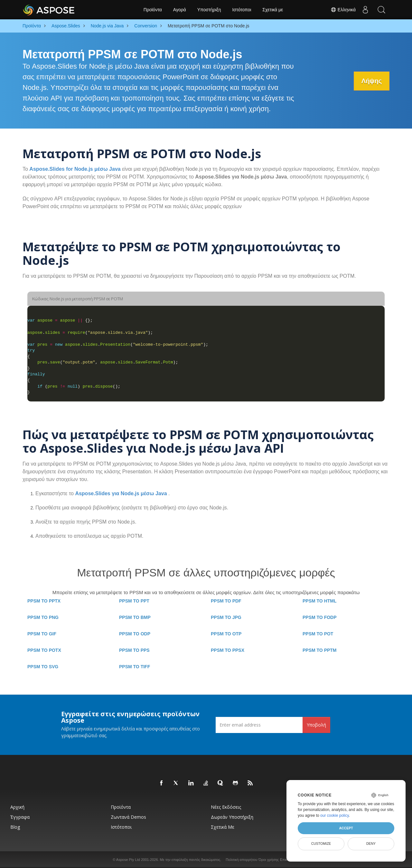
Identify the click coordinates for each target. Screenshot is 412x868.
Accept (346, 828)
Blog (15, 827)
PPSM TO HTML (320, 601)
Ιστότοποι (242, 10)
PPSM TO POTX (44, 650)
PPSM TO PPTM (320, 650)
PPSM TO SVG (43, 667)
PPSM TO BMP (135, 617)
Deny (371, 844)
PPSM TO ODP (135, 634)
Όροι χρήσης (269, 860)
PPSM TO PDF (226, 601)
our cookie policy (335, 815)
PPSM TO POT (318, 634)
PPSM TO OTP (226, 634)
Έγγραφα (20, 817)
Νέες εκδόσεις (226, 807)
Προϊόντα (153, 10)
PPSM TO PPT (134, 601)
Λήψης (371, 81)
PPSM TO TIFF (135, 667)
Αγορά (180, 10)
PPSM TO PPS (134, 650)
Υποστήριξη (209, 10)
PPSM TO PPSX (228, 650)
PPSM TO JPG (226, 617)
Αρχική (17, 807)
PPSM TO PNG (43, 617)
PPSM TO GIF (42, 634)
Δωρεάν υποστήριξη (232, 817)
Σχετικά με (273, 10)
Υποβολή (316, 725)
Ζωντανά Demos (128, 817)
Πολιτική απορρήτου (241, 860)
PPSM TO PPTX (44, 601)
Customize (321, 844)
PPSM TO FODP (320, 617)
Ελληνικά (343, 10)
